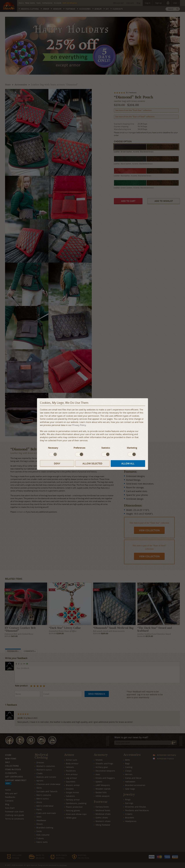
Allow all (128, 464)
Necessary (53, 448)
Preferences (79, 448)
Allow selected (92, 464)
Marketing (132, 448)
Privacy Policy (79, 425)
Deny (57, 464)
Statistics (106, 448)
